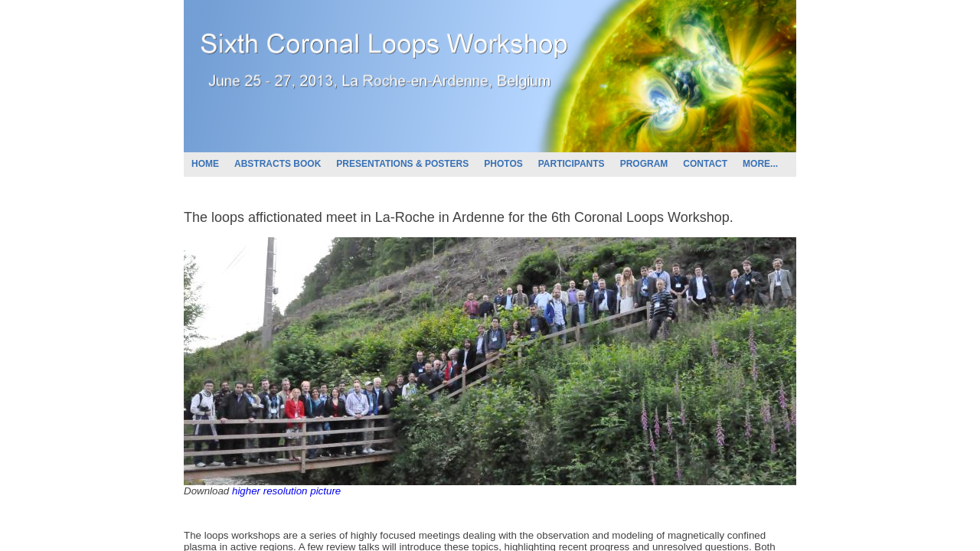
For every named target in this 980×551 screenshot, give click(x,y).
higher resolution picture (286, 491)
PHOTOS (503, 164)
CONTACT (705, 164)
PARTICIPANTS (572, 164)
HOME (205, 164)
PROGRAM (644, 164)
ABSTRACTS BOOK (278, 164)
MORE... (760, 164)
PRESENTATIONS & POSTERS (402, 164)
